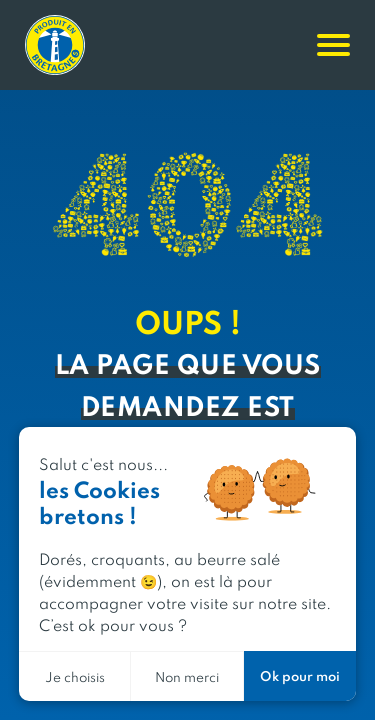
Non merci (187, 676)
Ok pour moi (300, 675)
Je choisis (75, 676)
